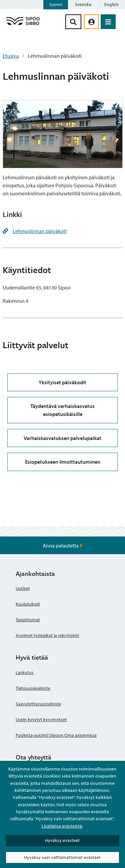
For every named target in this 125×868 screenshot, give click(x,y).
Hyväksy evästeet (62, 840)
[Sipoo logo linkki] (23, 25)
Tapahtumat (28, 620)
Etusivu (11, 56)
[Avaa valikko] (108, 22)
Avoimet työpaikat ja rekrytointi (47, 635)
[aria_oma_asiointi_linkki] (91, 22)
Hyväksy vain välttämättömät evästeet (62, 857)
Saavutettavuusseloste (38, 704)
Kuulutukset (28, 604)
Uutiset (23, 588)
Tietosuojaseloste (33, 688)
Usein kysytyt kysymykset (41, 719)
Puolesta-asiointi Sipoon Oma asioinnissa (56, 735)
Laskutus (25, 672)
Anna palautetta (62, 546)
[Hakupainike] (73, 22)
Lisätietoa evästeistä (62, 826)
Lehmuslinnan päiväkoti (40, 231)
